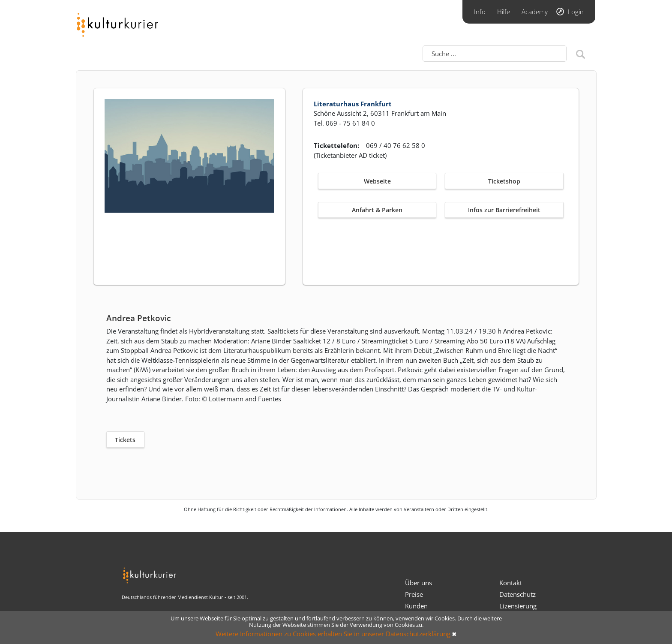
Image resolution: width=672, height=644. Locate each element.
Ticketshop (504, 181)
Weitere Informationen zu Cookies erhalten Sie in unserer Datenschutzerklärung (333, 634)
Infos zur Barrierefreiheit (504, 210)
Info (480, 12)
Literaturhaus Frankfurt (353, 104)
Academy (535, 12)
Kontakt (511, 583)
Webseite (377, 181)
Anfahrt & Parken (377, 210)
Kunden (416, 606)
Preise (414, 594)
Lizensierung (518, 606)
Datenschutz (517, 594)
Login (576, 12)
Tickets (125, 440)
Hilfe (504, 12)
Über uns (418, 583)
